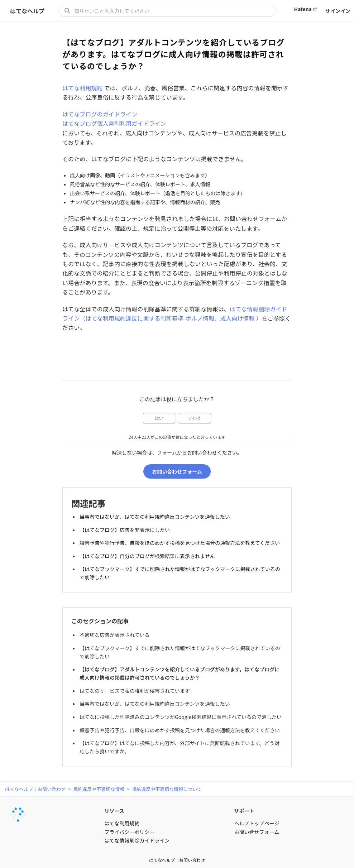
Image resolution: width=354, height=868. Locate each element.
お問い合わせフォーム (177, 473)
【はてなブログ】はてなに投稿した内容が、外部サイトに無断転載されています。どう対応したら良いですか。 (181, 742)
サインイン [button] (338, 11)
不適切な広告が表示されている (116, 630)
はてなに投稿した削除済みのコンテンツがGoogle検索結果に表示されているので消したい (179, 709)
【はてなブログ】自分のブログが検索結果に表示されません (148, 553)
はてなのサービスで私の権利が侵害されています (136, 682)
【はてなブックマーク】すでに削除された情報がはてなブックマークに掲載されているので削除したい (178, 569)
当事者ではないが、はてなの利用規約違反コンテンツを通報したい (156, 518)
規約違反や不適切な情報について (167, 783)
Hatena (303, 9)
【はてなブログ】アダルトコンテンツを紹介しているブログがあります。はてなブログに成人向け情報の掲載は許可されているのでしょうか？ (181, 666)
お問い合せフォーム (257, 826)
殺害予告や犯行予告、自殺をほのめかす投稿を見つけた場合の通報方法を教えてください (181, 541)
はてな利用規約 (83, 88)
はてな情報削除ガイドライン (137, 834)
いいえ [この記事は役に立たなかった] (195, 418)
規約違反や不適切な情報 (99, 783)
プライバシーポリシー (129, 826)
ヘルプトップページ (257, 817)
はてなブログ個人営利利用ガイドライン (114, 123)
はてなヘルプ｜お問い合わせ (35, 783)
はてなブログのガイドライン (100, 114)
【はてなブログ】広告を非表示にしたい (126, 529)
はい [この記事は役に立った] (159, 418)
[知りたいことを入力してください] (168, 11)
